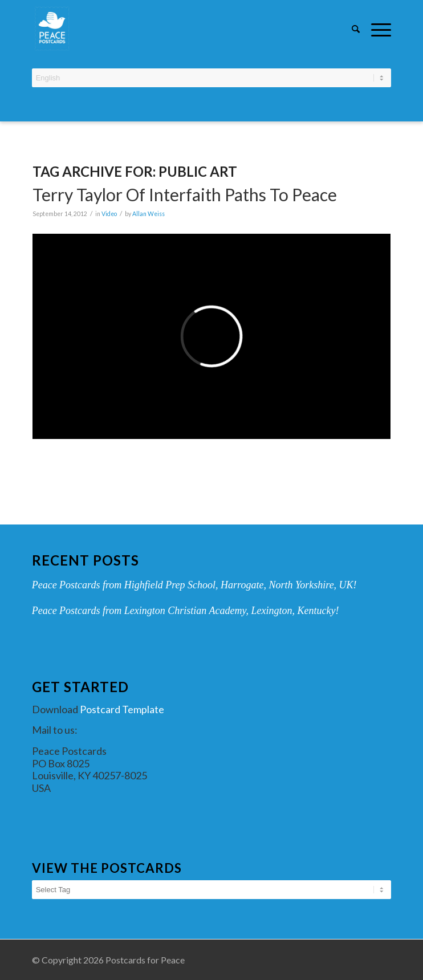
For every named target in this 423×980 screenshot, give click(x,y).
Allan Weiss (149, 214)
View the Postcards (107, 868)
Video (109, 214)
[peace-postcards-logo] (176, 29)
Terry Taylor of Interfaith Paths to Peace (185, 194)
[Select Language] (212, 78)
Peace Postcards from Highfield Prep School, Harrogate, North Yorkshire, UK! (194, 585)
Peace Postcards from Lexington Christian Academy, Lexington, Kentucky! (186, 611)
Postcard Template (122, 709)
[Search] (350, 29)
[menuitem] (350, 30)
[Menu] (375, 29)
